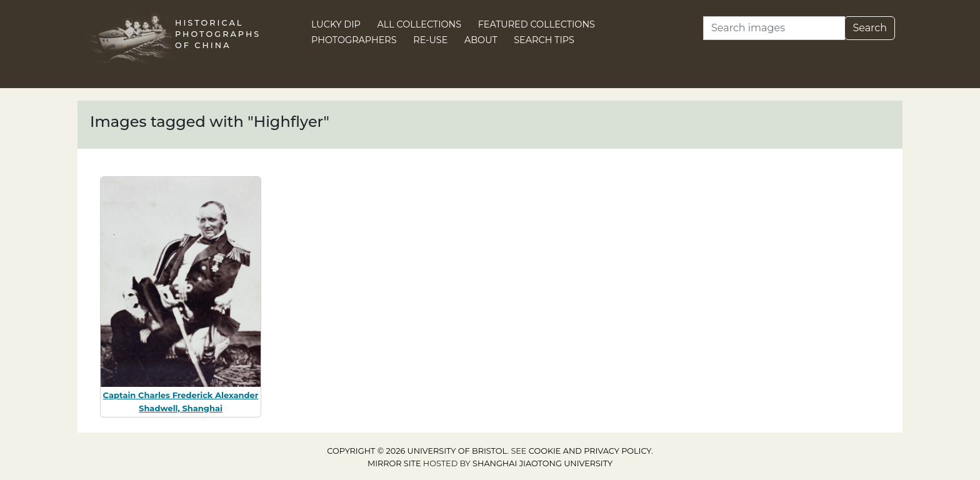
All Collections (420, 24)
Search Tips (544, 40)
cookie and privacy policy (590, 451)
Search (870, 28)
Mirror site (394, 463)
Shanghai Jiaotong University (542, 463)
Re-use (430, 40)
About (481, 40)
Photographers (354, 40)
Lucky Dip (336, 24)
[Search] (774, 28)
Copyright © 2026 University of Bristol (417, 451)
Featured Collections (537, 24)
